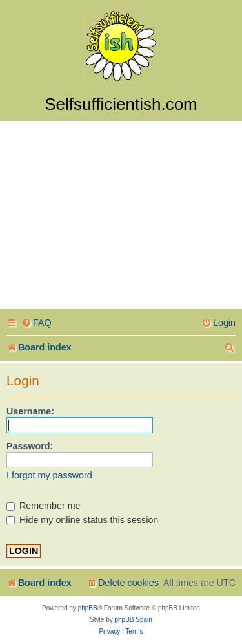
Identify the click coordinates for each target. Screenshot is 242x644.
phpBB (88, 608)
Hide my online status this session (82, 520)
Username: (30, 411)
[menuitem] (36, 323)
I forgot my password (49, 475)
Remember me (44, 506)
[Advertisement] (121, 217)
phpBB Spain (133, 620)
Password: (30, 446)
